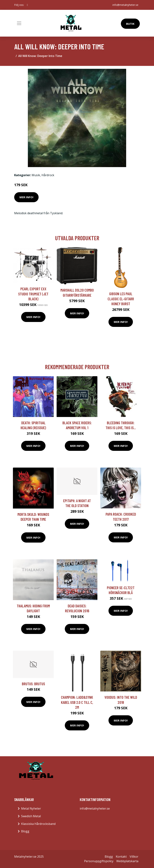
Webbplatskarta (127, 861)
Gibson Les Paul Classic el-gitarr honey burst (121, 299)
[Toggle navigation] (19, 23)
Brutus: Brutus (33, 684)
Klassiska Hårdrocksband (38, 824)
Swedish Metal (31, 816)
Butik (130, 24)
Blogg (25, 831)
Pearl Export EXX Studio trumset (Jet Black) (33, 294)
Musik (36, 175)
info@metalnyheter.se (125, 5)
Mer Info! (26, 197)
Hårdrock (48, 175)
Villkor (134, 857)
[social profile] (27, 5)
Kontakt (121, 857)
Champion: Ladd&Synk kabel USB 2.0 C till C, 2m (77, 702)
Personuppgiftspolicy (99, 861)
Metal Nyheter (31, 808)
